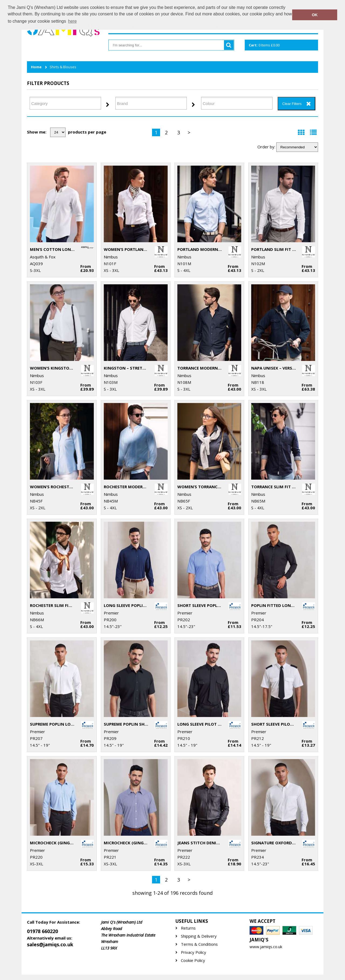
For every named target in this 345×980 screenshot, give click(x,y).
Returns (188, 928)
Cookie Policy (193, 960)
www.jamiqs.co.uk (266, 947)
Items (264, 45)
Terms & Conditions (199, 944)
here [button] (73, 21)
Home (36, 67)
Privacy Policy (194, 952)
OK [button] (315, 15)
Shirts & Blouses (63, 67)
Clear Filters (292, 104)
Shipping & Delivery (199, 936)
